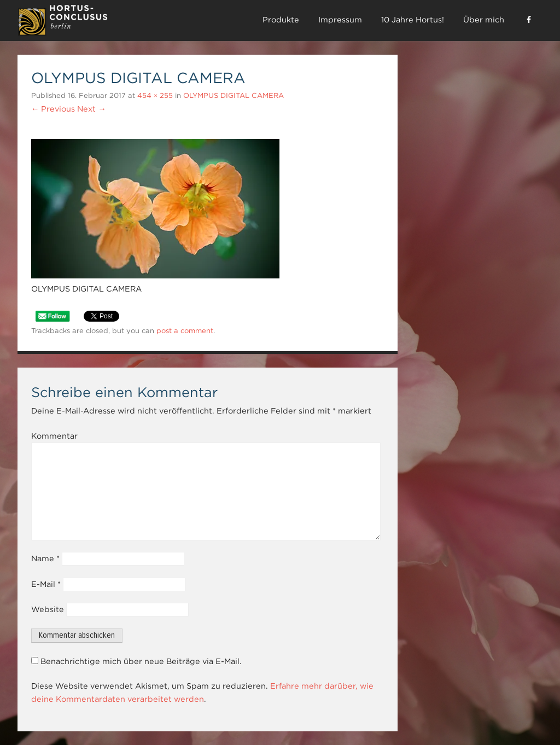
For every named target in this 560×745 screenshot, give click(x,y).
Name (45, 558)
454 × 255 (155, 95)
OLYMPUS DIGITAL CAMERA (234, 95)
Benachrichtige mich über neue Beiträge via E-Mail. (141, 661)
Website (48, 609)
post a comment (185, 331)
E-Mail (46, 584)
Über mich (484, 20)
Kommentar (54, 436)
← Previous (53, 109)
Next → (91, 109)
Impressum (340, 20)
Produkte (281, 20)
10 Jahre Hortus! (413, 20)
